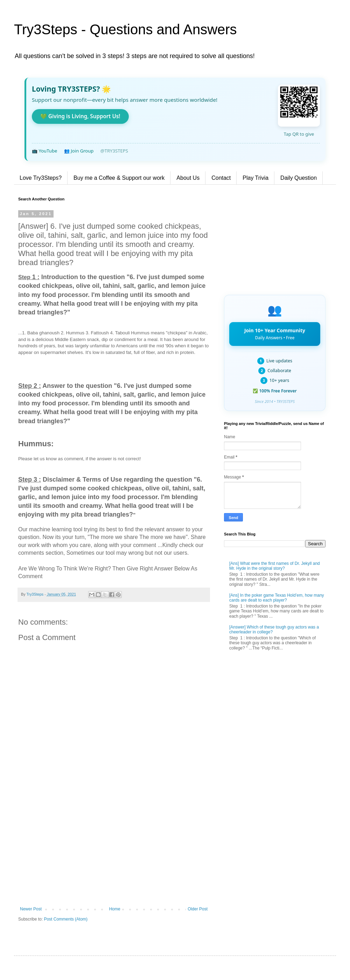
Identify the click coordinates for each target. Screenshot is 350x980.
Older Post (198, 909)
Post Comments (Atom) (66, 919)
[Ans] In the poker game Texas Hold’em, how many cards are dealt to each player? (277, 598)
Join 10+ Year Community (275, 334)
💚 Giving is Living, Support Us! (80, 116)
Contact (221, 178)
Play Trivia (255, 178)
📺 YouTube (44, 151)
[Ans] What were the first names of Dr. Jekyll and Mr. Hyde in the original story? (275, 566)
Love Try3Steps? (41, 178)
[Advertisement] (114, 849)
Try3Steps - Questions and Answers (125, 29)
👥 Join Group (79, 151)
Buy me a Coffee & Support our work (119, 178)
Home (115, 909)
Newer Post (31, 909)
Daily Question (299, 178)
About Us (188, 178)
